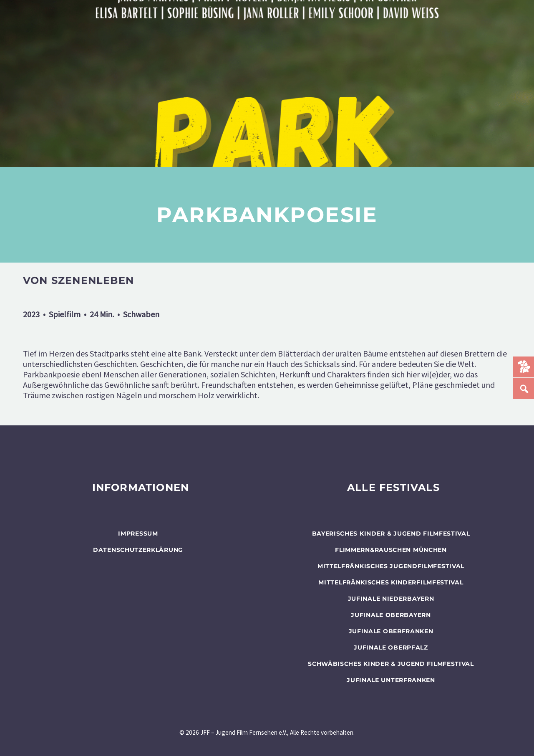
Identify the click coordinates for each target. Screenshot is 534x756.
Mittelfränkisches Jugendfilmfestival (391, 566)
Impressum (138, 533)
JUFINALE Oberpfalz (391, 647)
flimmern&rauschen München (391, 550)
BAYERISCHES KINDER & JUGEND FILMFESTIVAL (391, 533)
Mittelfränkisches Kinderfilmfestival (391, 582)
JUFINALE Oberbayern (391, 615)
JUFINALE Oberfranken (391, 631)
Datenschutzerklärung (138, 550)
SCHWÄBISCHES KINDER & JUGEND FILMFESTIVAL (391, 664)
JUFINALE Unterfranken (391, 680)
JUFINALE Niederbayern (391, 599)
